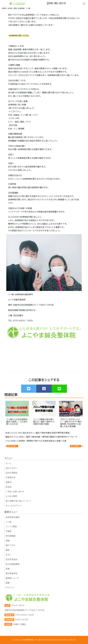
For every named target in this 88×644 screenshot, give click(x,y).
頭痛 (8, 541)
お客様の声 (11, 477)
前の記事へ (12, 446)
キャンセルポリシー (14, 506)
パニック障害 (11, 527)
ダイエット (10, 588)
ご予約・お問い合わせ (15, 492)
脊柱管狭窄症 (12, 573)
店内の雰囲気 (12, 473)
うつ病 (8, 522)
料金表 (9, 487)
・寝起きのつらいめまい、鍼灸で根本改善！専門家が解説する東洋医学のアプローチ (41, 437)
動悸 (8, 550)
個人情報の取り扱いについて (18, 501)
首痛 (8, 569)
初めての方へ (12, 468)
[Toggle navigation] (84, 4)
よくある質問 (11, 496)
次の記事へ (76, 446)
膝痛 (8, 583)
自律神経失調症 (13, 517)
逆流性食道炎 (12, 559)
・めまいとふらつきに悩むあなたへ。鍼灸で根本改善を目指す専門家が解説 (37, 433)
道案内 (9, 482)
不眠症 (9, 531)
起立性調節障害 (13, 564)
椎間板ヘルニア (12, 578)
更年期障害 (11, 536)
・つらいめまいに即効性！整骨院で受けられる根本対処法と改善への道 (35, 441)
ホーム (8, 463)
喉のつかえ (10, 545)
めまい (9, 555)
